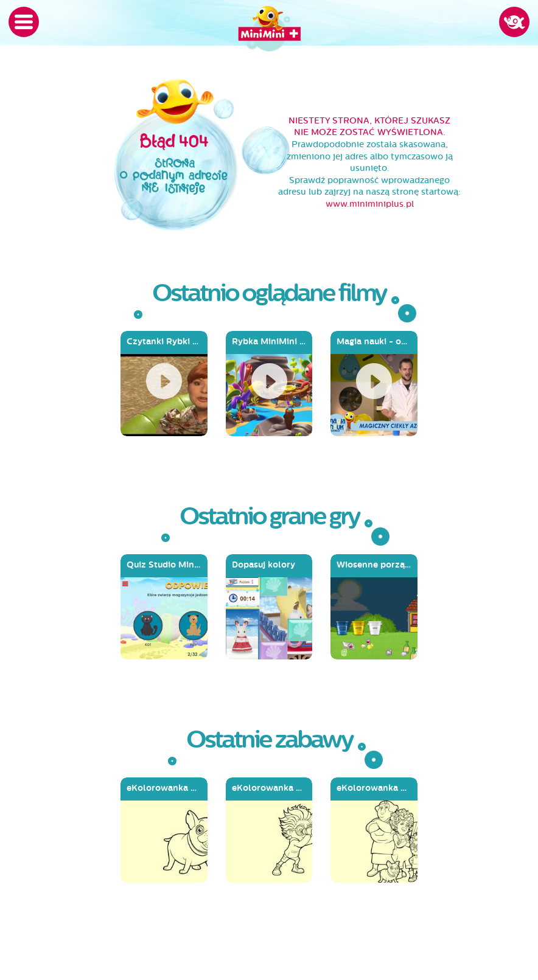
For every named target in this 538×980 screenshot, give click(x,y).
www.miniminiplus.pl (370, 204)
